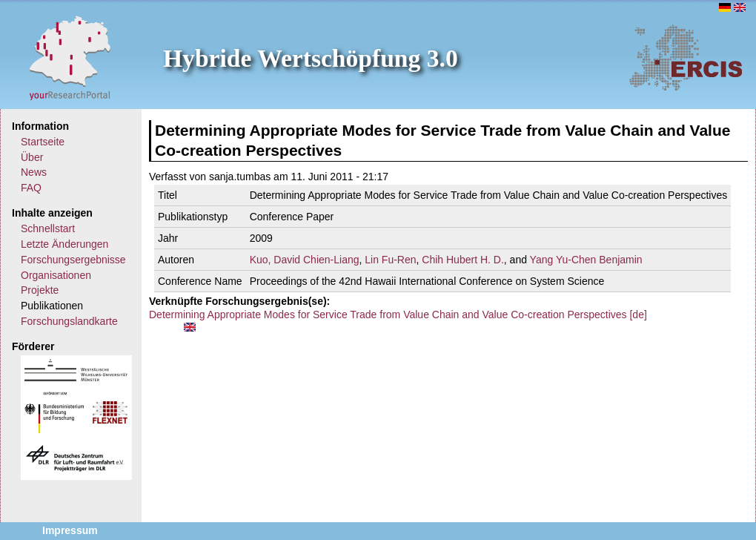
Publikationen (52, 306)
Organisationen (56, 275)
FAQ (31, 188)
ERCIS (686, 57)
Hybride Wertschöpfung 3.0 (311, 58)
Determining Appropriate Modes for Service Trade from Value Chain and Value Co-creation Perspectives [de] (398, 315)
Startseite (43, 142)
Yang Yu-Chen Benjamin (586, 260)
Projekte (40, 290)
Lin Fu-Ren (390, 260)
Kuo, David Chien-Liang (305, 260)
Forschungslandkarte (69, 321)
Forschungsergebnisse (73, 260)
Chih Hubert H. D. (462, 260)
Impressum (70, 530)
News (34, 172)
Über (32, 157)
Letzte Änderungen (64, 244)
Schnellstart (48, 228)
